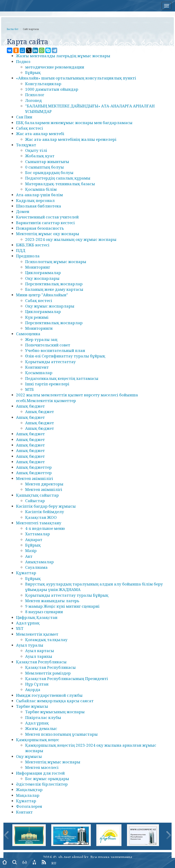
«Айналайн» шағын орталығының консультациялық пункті (76, 78)
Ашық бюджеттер (34, 467)
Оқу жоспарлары (42, 278)
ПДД (21, 250)
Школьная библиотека (39, 206)
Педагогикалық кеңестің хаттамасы (62, 378)
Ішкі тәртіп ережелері (47, 384)
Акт (29, 556)
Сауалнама (36, 567)
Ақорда (33, 690)
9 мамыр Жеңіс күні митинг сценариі (62, 606)
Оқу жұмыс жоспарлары (50, 306)
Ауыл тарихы (39, 656)
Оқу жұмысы (29, 756)
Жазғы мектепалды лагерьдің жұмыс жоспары (63, 56)
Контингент (37, 367)
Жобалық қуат (40, 156)
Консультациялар (43, 84)
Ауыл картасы (40, 651)
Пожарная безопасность (40, 228)
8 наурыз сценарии (44, 612)
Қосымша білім (41, 189)
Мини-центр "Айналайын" (42, 295)
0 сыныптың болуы (44, 167)
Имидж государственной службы (49, 695)
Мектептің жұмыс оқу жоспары (48, 234)
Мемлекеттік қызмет (37, 634)
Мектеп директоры (44, 484)
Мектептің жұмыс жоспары (53, 762)
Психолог (35, 95)
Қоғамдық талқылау (46, 640)
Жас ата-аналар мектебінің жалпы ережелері (71, 139)
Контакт (24, 812)
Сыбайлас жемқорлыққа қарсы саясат (55, 701)
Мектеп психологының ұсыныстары (61, 734)
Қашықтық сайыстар (37, 495)
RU (54, 863)
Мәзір (31, 551)
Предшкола (28, 256)
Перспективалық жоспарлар (54, 284)
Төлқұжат (26, 145)
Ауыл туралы (30, 645)
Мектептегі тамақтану (39, 523)
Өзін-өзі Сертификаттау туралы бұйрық (65, 356)
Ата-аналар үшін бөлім (39, 195)
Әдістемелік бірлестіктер (42, 784)
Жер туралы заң (41, 339)
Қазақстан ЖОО (41, 517)
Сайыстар (35, 501)
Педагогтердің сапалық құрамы (58, 178)
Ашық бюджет (30, 406)
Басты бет (13, 29)
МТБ (30, 389)
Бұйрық (33, 72)
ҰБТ (20, 628)
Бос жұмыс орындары (47, 779)
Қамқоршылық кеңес (38, 740)
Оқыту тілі (36, 150)
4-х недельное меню (45, 528)
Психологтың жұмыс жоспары (56, 262)
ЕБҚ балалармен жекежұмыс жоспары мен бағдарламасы (74, 123)
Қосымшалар (39, 373)
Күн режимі (37, 317)
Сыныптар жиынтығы (47, 162)
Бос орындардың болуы (49, 173)
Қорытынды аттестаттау (50, 362)
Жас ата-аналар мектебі (40, 134)
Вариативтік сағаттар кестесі (45, 223)
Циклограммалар (43, 273)
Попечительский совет (48, 345)
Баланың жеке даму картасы (54, 289)
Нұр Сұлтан (37, 684)
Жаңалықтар (29, 790)
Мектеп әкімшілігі (35, 478)
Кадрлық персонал (35, 200)
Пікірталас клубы (43, 717)
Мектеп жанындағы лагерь (52, 601)
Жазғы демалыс (41, 728)
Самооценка (28, 334)
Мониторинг (38, 267)
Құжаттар (26, 573)
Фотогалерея (29, 806)
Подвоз (23, 61)
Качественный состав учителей (47, 217)
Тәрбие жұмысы (32, 706)
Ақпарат (34, 540)
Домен (23, 211)
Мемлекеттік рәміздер (48, 673)
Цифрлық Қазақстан (37, 617)
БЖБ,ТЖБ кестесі (33, 245)
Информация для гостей (40, 773)
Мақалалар (28, 795)
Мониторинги (39, 328)
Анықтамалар (39, 562)
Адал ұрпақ (28, 623)
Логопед (34, 100)
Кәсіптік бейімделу (45, 512)
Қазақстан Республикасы (41, 662)
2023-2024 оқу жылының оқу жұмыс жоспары (71, 239)
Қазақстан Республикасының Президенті (67, 679)
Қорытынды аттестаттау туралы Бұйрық (67, 595)
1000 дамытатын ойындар (52, 89)
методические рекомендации (55, 67)
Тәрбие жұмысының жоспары (55, 712)
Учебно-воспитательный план (55, 350)
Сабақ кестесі (30, 128)
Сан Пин (24, 117)
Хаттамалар (38, 534)
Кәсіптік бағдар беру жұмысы (46, 506)
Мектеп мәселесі (42, 767)
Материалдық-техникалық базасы (60, 184)
